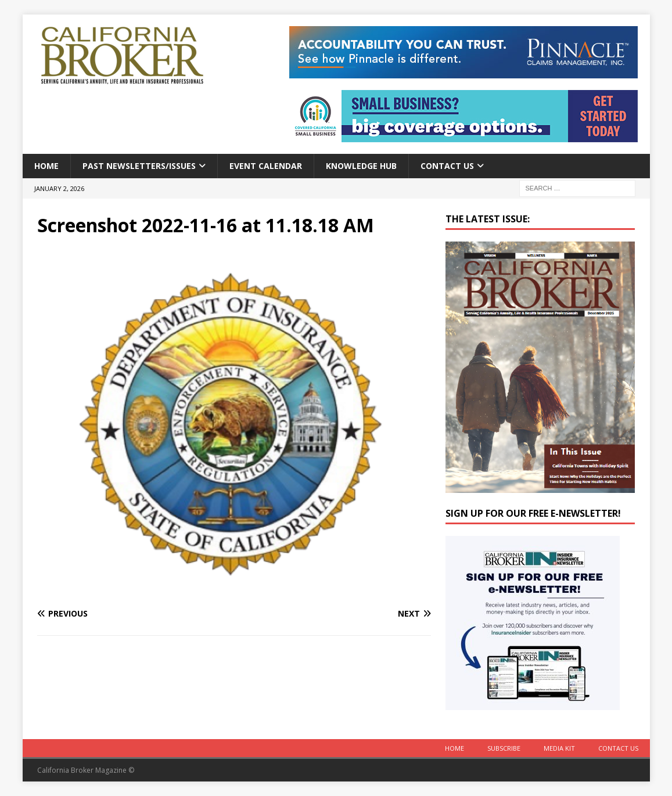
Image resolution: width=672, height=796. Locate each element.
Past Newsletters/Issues (139, 166)
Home (46, 166)
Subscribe (504, 748)
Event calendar (266, 166)
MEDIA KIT (559, 748)
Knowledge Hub (361, 166)
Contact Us (447, 166)
